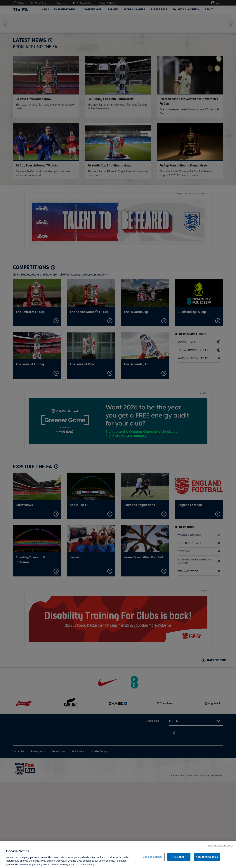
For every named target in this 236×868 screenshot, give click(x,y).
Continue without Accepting (221, 859)
